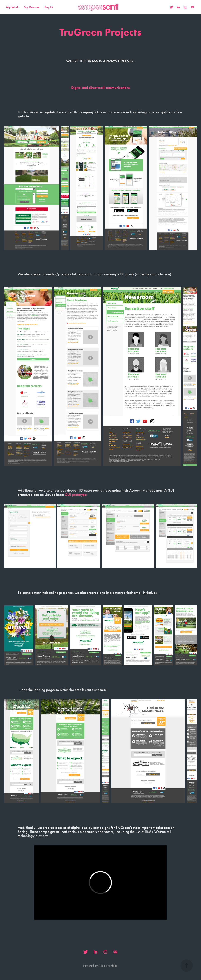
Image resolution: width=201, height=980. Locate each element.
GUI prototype (76, 495)
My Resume (32, 7)
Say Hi (49, 7)
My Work (12, 7)
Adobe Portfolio (108, 966)
